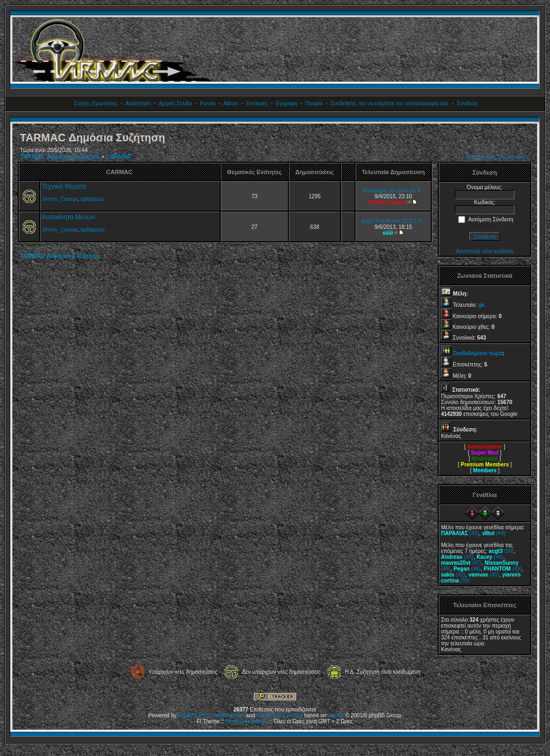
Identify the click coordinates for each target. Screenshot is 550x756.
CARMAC (119, 156)
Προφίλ (314, 103)
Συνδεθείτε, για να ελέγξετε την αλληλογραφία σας (390, 103)
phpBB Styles (228, 715)
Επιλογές (257, 103)
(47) (461, 563)
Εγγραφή (286, 103)
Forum (208, 103)
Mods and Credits (247, 721)
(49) (503, 569)
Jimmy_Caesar (60, 199)
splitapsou (93, 199)
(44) (494, 533)
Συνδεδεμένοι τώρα (477, 353)
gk (482, 305)
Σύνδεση (467, 103)
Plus (204, 715)
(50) (501, 551)
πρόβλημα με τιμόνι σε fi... (393, 190)
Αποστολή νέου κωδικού (485, 251)
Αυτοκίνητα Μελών (68, 217)
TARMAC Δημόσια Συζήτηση (60, 156)
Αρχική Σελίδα (175, 103)
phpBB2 (188, 715)
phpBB (336, 715)
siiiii (388, 233)
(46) (490, 557)
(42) (453, 575)
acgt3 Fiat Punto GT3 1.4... (393, 221)
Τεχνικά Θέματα (64, 186)
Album (230, 103)
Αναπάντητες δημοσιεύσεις (498, 157)
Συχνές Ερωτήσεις (96, 103)
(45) (460, 533)
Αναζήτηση (138, 103)
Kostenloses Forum (279, 715)
